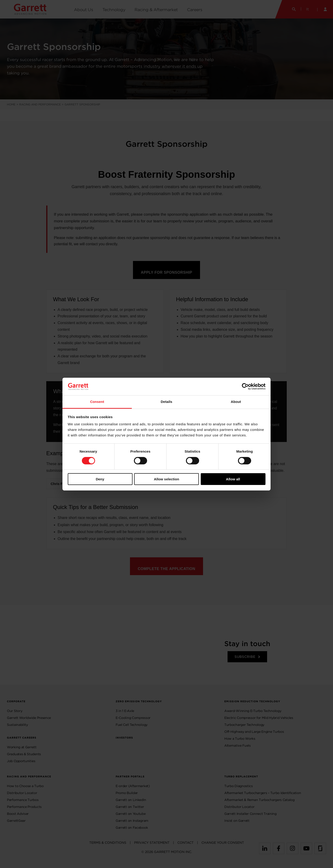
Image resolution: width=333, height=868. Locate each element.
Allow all (233, 479)
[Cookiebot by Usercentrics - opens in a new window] (245, 386)
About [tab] (236, 402)
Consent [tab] (97, 402)
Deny (100, 479)
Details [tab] (166, 402)
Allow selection (166, 479)
